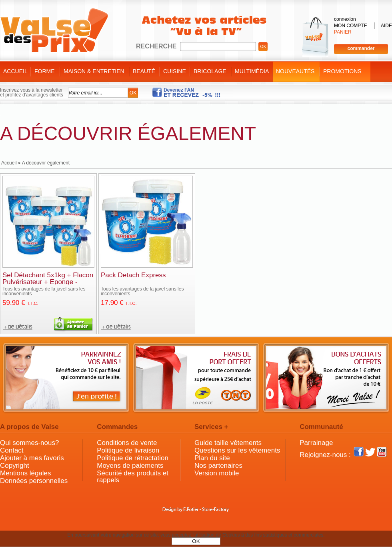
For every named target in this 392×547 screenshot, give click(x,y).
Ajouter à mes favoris (32, 458)
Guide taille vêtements (228, 443)
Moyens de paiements (130, 466)
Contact (12, 450)
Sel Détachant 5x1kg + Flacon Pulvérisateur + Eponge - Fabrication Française (48, 282)
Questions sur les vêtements (237, 450)
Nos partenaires (218, 466)
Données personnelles (34, 481)
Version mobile (217, 473)
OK (196, 541)
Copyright (15, 466)
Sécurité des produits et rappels (133, 477)
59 (20, 303)
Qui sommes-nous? (29, 443)
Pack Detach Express (133, 275)
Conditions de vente (127, 443)
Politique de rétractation (133, 458)
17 (119, 303)
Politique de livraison (128, 450)
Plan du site (212, 458)
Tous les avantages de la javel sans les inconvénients (44, 291)
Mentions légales (26, 473)
